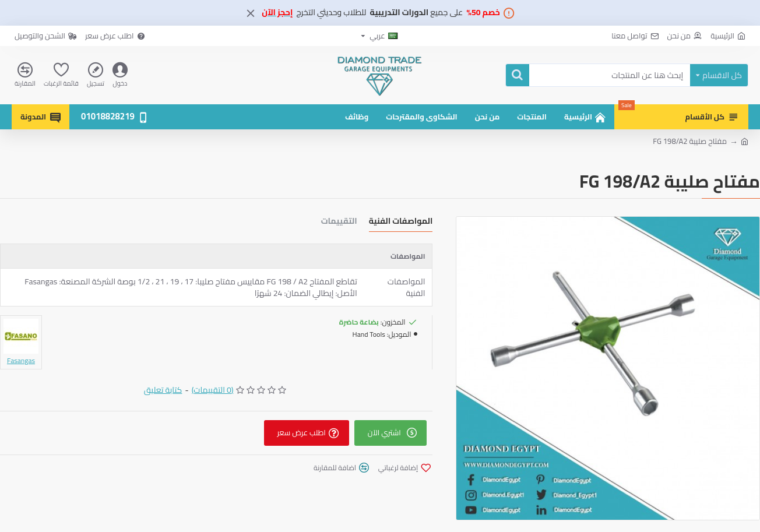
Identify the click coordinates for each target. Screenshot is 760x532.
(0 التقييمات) (213, 390)
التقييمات (339, 222)
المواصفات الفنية (401, 222)
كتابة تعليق (163, 390)
